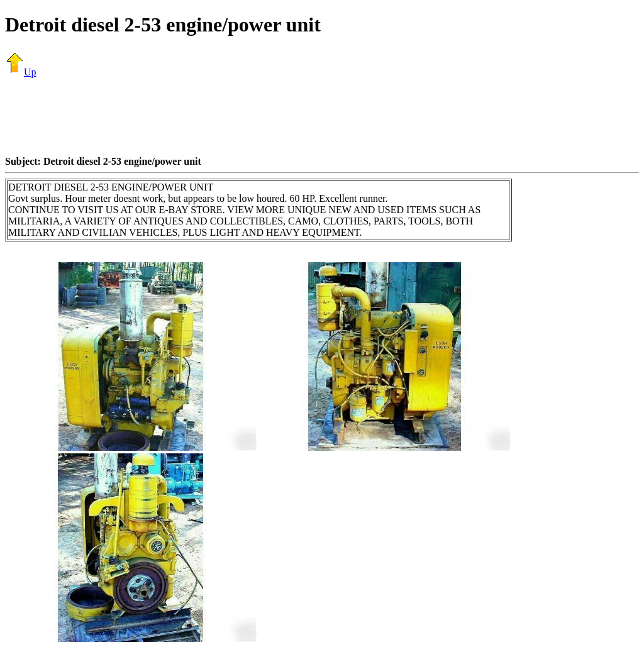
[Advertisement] (322, 116)
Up (21, 72)
